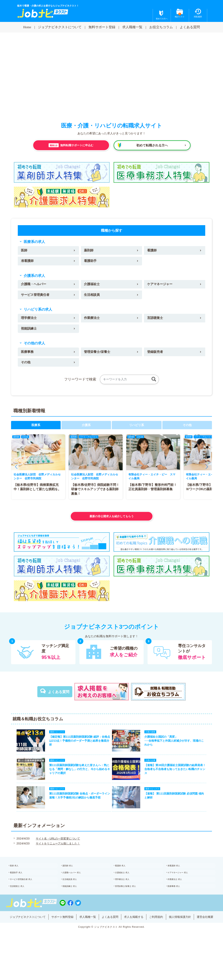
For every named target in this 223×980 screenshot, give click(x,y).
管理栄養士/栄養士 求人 (131, 906)
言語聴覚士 (156, 321)
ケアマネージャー (161, 286)
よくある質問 (190, 27)
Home (27, 27)
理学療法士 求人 (127, 898)
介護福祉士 (93, 286)
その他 (26, 368)
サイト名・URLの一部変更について (57, 853)
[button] (16, 472)
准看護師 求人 (178, 881)
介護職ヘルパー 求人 (77, 889)
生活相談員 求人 (74, 898)
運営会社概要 (112, 946)
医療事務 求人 (178, 906)
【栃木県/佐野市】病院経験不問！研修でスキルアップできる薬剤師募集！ (95, 495)
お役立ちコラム (161, 27)
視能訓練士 (30, 333)
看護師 (152, 251)
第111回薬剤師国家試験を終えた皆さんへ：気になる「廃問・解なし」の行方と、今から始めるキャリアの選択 (77, 779)
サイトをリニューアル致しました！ (57, 858)
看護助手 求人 (21, 889)
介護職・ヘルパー (35, 286)
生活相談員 (93, 297)
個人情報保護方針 (197, 940)
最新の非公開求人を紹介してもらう (112, 522)
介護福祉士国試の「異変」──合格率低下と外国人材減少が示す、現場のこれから (177, 748)
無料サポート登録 (102, 27)
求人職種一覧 (132, 27)
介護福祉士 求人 (127, 889)
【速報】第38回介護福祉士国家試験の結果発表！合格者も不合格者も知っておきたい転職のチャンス (178, 779)
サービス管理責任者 (36, 297)
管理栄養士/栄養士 (98, 357)
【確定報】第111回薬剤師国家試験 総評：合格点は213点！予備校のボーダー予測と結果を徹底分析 (77, 748)
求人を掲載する (147, 940)
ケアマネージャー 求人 (183, 889)
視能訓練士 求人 (74, 906)
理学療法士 (30, 321)
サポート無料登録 (71, 940)
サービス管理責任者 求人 (27, 898)
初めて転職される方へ (152, 145)
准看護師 (28, 262)
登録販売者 (156, 357)
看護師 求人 (125, 881)
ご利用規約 (171, 940)
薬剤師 (89, 251)
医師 (24, 251)
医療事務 (28, 357)
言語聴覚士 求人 (22, 906)
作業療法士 (93, 321)
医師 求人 (18, 881)
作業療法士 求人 (180, 898)
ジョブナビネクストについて (60, 27)
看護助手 (91, 262)
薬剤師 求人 (72, 881)
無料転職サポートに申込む (71, 145)
